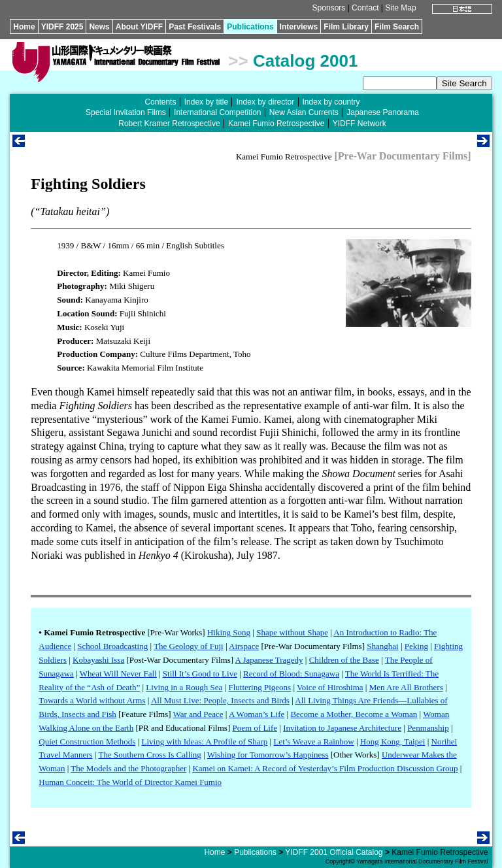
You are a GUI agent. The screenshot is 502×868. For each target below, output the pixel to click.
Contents (160, 102)
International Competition (217, 112)
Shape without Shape (292, 632)
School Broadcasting (112, 646)
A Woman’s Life (257, 714)
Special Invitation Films (126, 112)
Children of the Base (344, 660)
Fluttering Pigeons (259, 687)
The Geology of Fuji (189, 646)
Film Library (346, 27)
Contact (365, 8)
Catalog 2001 (305, 61)
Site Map (400, 8)
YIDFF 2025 (62, 27)
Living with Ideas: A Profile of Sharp (205, 742)
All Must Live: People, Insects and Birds (220, 700)
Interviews (299, 27)
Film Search (397, 27)
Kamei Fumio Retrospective (276, 124)
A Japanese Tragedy (269, 660)
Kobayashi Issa (98, 660)
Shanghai (382, 646)
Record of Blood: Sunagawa (291, 674)
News (99, 27)
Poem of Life (255, 728)
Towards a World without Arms (92, 700)
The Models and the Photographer (128, 768)
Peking (416, 646)
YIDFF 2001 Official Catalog (334, 852)
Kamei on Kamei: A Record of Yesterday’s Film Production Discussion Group (325, 768)
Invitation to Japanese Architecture (342, 728)
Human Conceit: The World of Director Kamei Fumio (130, 782)
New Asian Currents (304, 112)
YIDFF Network (360, 124)
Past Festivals (195, 27)
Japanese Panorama (383, 112)
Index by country (331, 102)
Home (24, 27)
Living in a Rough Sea (184, 687)
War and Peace (198, 714)
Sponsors (329, 8)
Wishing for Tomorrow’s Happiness (268, 755)
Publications (250, 27)
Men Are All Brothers (406, 687)
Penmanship (428, 728)
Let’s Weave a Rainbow (313, 742)
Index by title (206, 102)
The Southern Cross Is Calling (149, 755)
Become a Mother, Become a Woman (354, 714)
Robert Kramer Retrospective (169, 124)
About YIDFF (139, 27)
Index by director (265, 102)
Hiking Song (229, 632)
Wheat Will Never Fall (118, 674)
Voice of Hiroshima (330, 687)
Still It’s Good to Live (200, 674)
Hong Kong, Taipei (393, 742)
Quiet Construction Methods (87, 742)
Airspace (244, 646)
